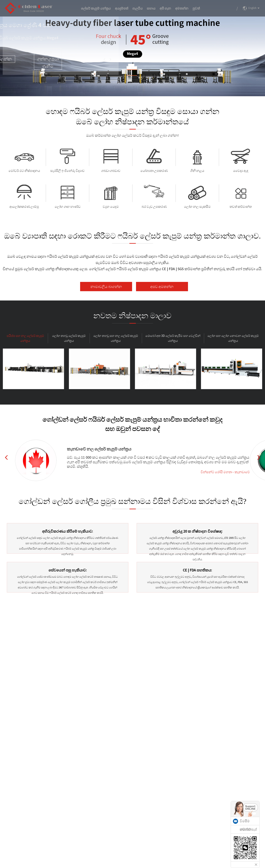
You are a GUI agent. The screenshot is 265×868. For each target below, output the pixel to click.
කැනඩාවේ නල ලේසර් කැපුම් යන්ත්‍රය (99, 449)
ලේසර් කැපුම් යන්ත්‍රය (96, 8)
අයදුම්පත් (122, 8)
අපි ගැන (165, 8)
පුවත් (196, 8)
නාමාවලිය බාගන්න (106, 287)
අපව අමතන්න (162, 287)
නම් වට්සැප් (248, 829)
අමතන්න (182, 8)
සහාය (151, 8)
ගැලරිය (137, 8)
